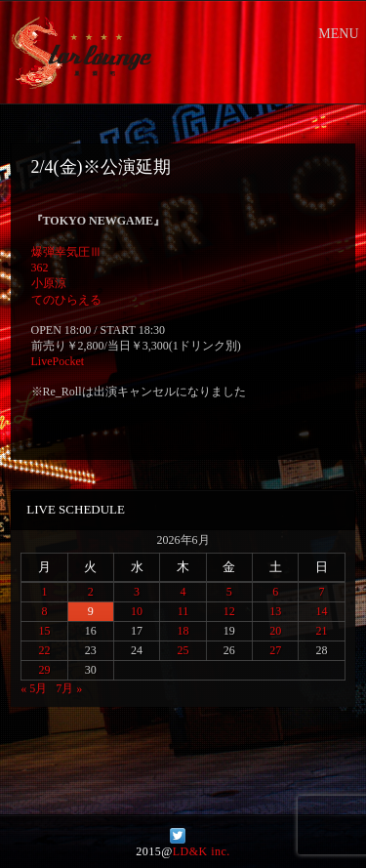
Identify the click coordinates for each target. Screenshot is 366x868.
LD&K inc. (202, 851)
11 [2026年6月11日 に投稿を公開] (183, 611)
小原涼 (49, 283)
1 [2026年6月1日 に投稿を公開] (44, 592)
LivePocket (58, 361)
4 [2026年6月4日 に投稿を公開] (183, 592)
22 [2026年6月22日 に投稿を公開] (44, 650)
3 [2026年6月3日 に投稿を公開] (137, 592)
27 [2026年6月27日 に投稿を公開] (275, 650)
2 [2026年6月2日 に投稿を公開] (91, 592)
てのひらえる (66, 300)
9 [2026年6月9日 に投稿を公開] (91, 611)
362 (40, 268)
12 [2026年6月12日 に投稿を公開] (229, 611)
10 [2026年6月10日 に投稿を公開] (137, 611)
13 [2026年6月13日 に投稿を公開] (275, 611)
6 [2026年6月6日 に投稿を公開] (275, 592)
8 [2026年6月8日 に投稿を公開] (44, 611)
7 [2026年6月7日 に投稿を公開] (322, 592)
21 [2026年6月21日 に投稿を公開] (322, 631)
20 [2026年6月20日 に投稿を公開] (275, 631)
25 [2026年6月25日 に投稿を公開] (183, 650)
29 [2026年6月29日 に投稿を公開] (44, 670)
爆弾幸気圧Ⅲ (66, 252)
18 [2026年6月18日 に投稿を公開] (183, 631)
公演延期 (136, 167)
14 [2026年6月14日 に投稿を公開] (322, 611)
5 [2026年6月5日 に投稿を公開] (229, 592)
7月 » (69, 688)
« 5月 (34, 688)
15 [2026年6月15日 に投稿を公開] (44, 631)
